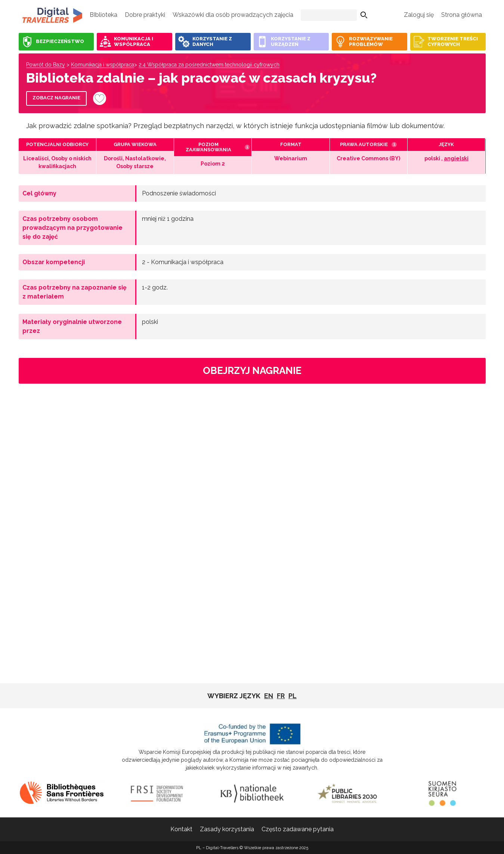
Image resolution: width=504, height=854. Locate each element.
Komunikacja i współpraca (103, 65)
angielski (456, 158)
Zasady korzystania (227, 829)
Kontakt (181, 829)
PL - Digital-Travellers (52, 15)
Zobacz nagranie (56, 98)
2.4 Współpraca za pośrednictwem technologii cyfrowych (209, 65)
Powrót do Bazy (46, 65)
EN (269, 696)
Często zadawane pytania (298, 829)
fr (281, 696)
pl (293, 696)
